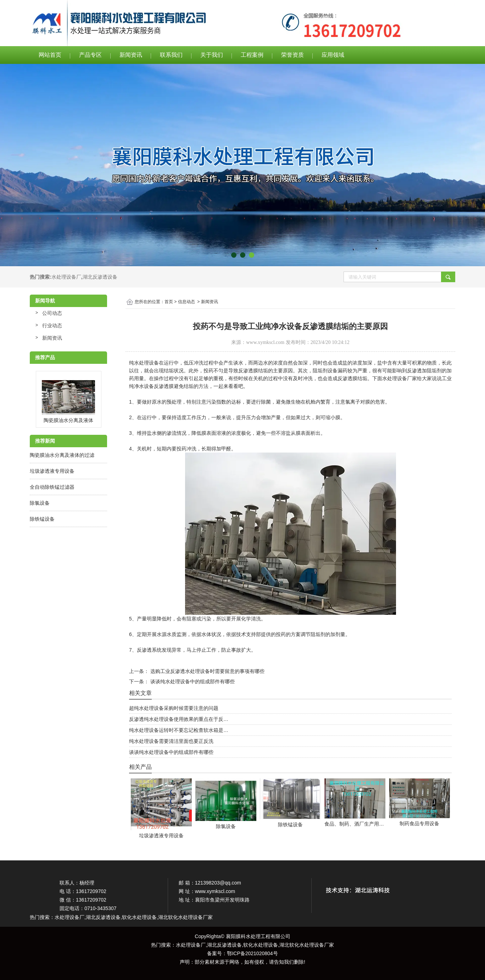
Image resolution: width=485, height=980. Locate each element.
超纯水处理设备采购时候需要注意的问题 (174, 708)
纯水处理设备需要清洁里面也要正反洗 (171, 741)
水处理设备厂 (66, 277)
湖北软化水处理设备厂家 (307, 945)
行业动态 (52, 325)
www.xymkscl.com (265, 342)
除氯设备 (40, 503)
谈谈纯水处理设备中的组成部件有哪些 (192, 681)
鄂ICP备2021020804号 (252, 953)
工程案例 (252, 55)
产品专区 (90, 55)
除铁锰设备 (42, 519)
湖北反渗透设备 (100, 277)
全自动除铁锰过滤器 (52, 487)
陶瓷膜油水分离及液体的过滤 (62, 455)
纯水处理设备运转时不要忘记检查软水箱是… (179, 730)
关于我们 (212, 55)
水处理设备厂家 (400, 378)
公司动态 (52, 313)
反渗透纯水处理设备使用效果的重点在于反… (179, 719)
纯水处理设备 (144, 363)
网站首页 (50, 55)
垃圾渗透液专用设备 (52, 471)
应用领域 (333, 55)
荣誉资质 (292, 55)
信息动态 (186, 302)
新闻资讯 (131, 55)
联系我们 (171, 55)
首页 (169, 302)
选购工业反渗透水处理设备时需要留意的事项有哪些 (207, 671)
